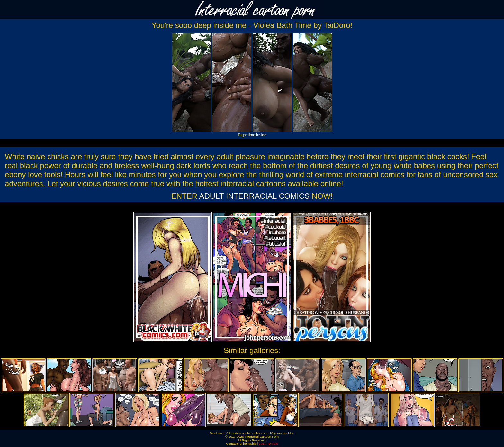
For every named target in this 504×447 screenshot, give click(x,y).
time (252, 135)
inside (261, 135)
